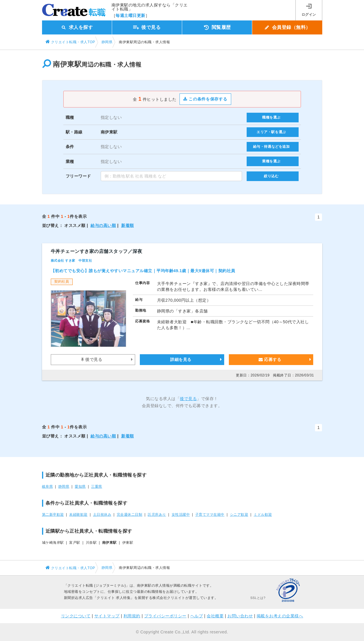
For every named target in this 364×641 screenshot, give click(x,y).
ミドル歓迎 (263, 515)
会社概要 (215, 616)
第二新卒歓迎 (53, 515)
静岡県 (64, 487)
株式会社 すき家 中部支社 (72, 260)
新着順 (128, 225)
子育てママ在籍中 (210, 515)
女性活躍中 (181, 515)
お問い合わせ (240, 616)
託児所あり (157, 515)
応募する (270, 359)
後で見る (92, 359)
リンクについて (76, 616)
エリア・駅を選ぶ (271, 132)
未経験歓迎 (78, 515)
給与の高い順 (103, 225)
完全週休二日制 (130, 515)
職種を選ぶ (271, 117)
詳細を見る (181, 359)
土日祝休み (102, 515)
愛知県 (80, 487)
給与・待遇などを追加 (271, 147)
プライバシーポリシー (165, 616)
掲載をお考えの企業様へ (280, 616)
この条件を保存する (205, 99)
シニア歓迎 (239, 515)
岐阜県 (48, 487)
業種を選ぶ (271, 161)
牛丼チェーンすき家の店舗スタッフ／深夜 (97, 251)
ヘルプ (197, 616)
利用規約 (132, 616)
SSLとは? (258, 598)
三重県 (97, 487)
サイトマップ (107, 616)
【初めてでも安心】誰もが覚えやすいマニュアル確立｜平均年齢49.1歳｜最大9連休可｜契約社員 (143, 271)
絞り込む (271, 176)
